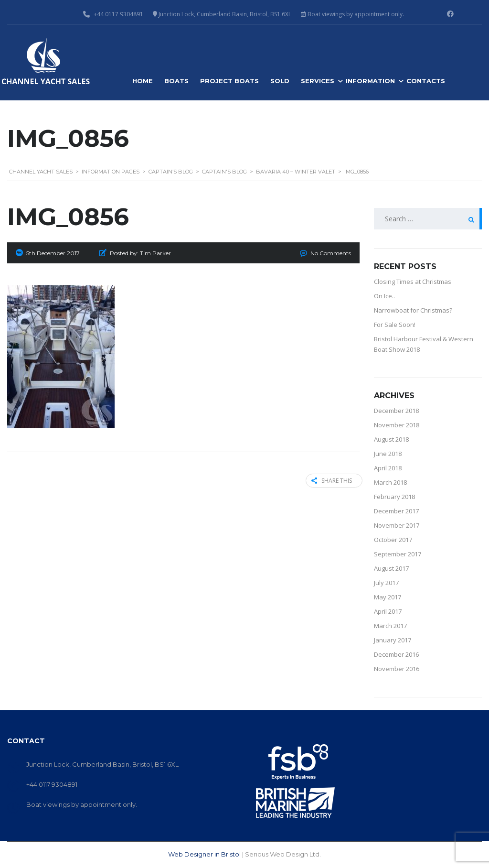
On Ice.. (384, 296)
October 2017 (393, 540)
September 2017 (398, 554)
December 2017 (396, 511)
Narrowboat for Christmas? (413, 310)
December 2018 (396, 411)
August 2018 (391, 439)
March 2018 (390, 482)
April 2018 (388, 468)
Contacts (426, 81)
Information (370, 81)
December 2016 (396, 654)
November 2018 (397, 425)
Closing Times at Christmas (413, 282)
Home (143, 81)
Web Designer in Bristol (204, 854)
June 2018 (388, 454)
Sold (280, 81)
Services (318, 81)
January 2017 (393, 640)
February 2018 (394, 497)
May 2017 (388, 597)
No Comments (331, 253)
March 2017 (390, 626)
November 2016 (397, 669)
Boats (176, 81)
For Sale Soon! (395, 325)
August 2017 (391, 568)
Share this (329, 481)
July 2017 (386, 583)
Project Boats (229, 81)
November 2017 (397, 525)
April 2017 (388, 611)
